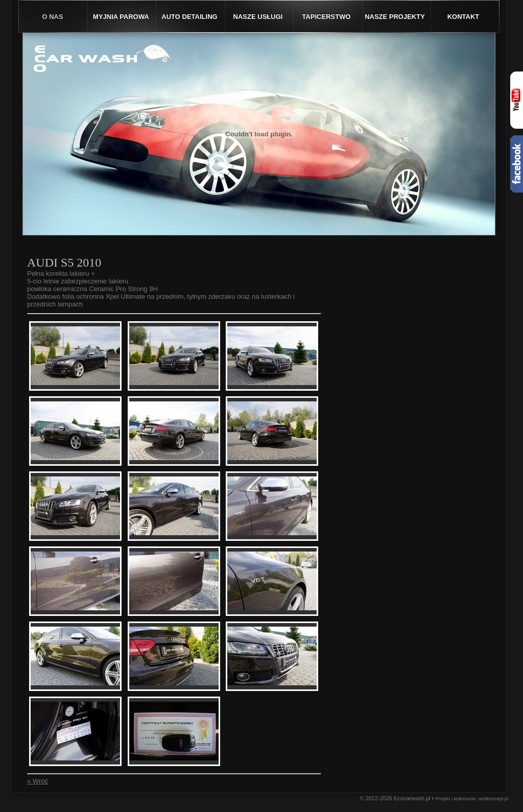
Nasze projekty (395, 17)
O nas (52, 17)
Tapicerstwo (326, 17)
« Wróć (38, 781)
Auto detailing (189, 17)
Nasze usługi (258, 17)
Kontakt (463, 17)
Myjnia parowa (121, 17)
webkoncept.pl (493, 799)
